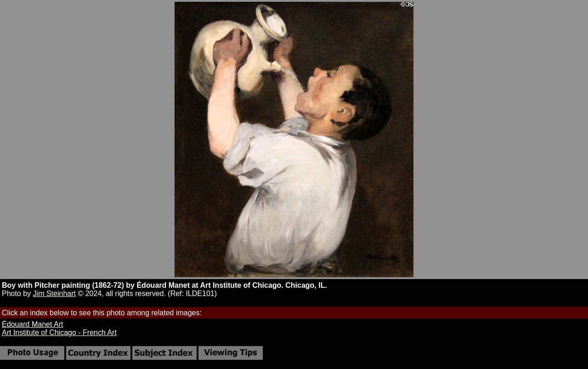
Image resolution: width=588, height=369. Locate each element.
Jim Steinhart (54, 294)
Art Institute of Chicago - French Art (59, 333)
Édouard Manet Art (32, 324)
